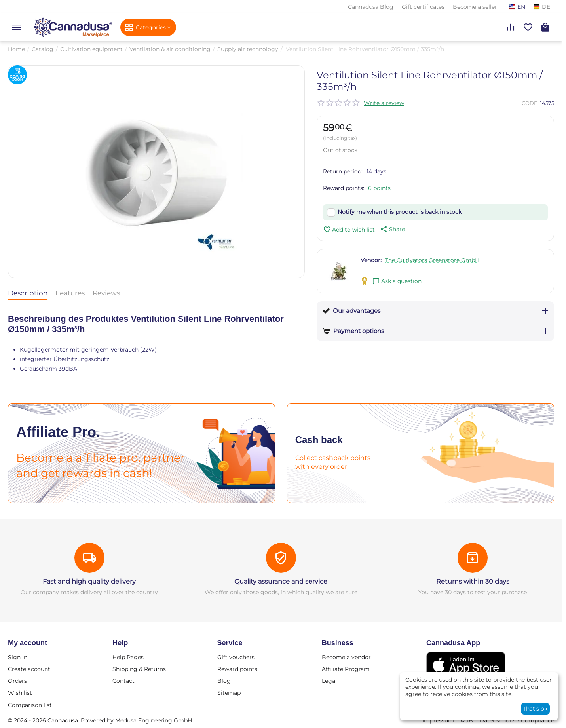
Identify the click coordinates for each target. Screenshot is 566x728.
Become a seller (475, 7)
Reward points (237, 669)
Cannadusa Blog (371, 7)
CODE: (530, 103)
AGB (467, 720)
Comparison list (30, 705)
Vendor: (371, 260)
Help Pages (128, 657)
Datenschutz (497, 720)
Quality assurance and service (281, 581)
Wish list (20, 693)
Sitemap (229, 693)
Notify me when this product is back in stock (400, 212)
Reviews (106, 293)
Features (70, 293)
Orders (17, 681)
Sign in (18, 657)
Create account (29, 669)
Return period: (343, 171)
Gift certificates (423, 7)
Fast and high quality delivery (89, 581)
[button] (392, 229)
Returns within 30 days (473, 581)
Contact (123, 681)
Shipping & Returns (139, 669)
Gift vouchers (236, 657)
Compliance (538, 720)
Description (28, 293)
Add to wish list (349, 230)
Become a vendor (346, 657)
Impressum (438, 720)
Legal (329, 681)
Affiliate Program (346, 669)
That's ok (535, 709)
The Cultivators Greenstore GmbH (432, 260)
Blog (224, 681)
